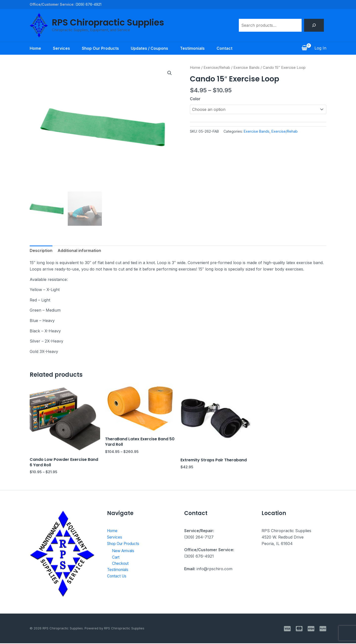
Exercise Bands (246, 68)
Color (195, 99)
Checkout (121, 564)
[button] (170, 73)
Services (61, 48)
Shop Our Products (100, 48)
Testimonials (192, 48)
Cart (116, 558)
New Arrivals (124, 551)
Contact (224, 48)
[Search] (314, 25)
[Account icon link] (320, 48)
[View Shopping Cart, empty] (304, 48)
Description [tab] (41, 251)
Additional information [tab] (79, 251)
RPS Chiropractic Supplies (108, 22)
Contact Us (118, 577)
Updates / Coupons (149, 48)
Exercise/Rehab (217, 68)
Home (35, 48)
